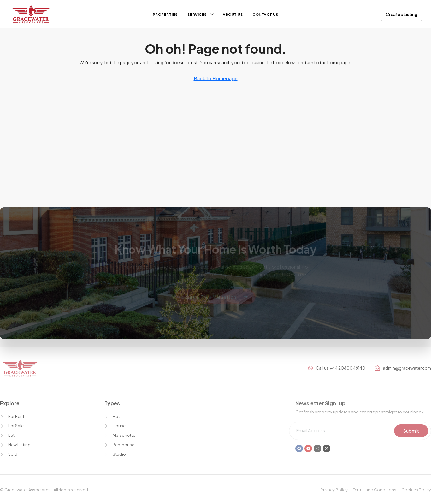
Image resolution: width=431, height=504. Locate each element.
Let (11, 435)
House (119, 426)
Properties (165, 14)
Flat (116, 416)
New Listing (19, 445)
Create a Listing (401, 14)
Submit (411, 431)
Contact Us (265, 14)
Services (197, 14)
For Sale (16, 426)
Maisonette (124, 435)
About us (233, 14)
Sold (13, 454)
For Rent (16, 416)
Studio (119, 454)
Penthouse (124, 445)
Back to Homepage (216, 78)
